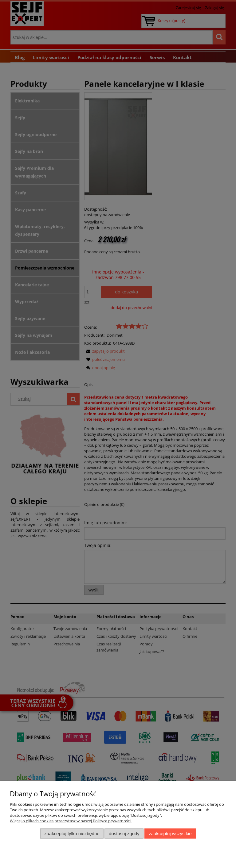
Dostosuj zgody (124, 834)
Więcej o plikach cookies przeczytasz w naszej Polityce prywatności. (71, 821)
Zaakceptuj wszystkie (170, 834)
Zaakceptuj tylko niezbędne (72, 834)
